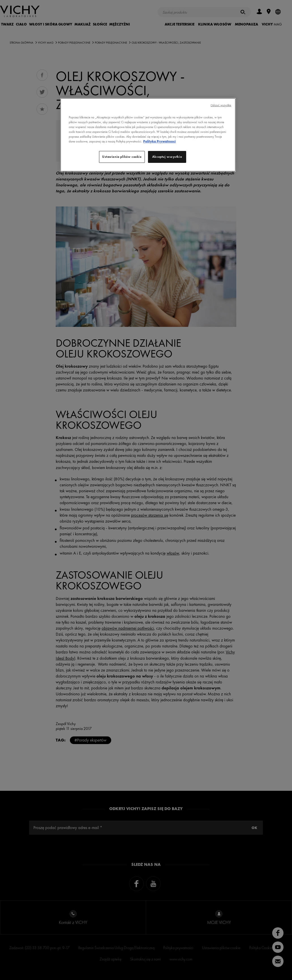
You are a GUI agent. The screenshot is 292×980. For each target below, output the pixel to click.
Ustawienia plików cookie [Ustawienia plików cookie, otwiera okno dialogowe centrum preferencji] (122, 157)
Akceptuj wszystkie (167, 157)
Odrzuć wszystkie (221, 105)
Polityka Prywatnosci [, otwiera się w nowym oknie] (159, 141)
